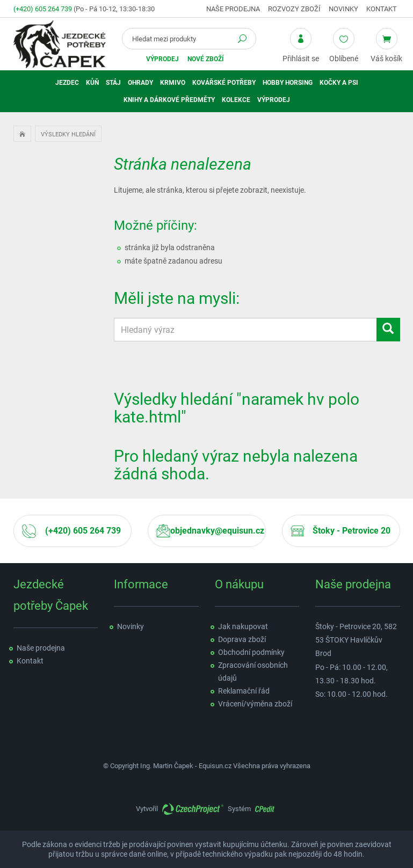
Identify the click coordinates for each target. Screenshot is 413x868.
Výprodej (162, 59)
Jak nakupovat (243, 626)
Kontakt (382, 9)
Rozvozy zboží (294, 9)
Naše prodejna (233, 9)
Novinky (343, 9)
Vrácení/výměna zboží (255, 704)
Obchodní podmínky (251, 652)
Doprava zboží (242, 639)
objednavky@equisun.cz (217, 531)
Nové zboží (206, 59)
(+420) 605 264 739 (43, 9)
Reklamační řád (244, 691)
